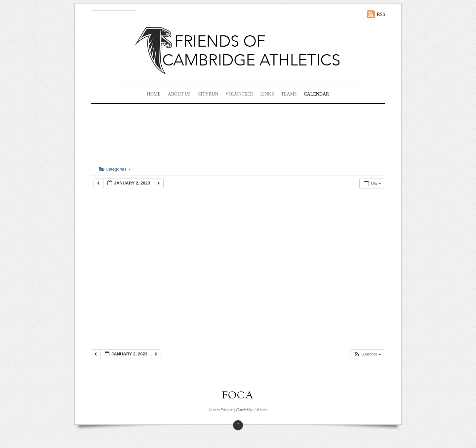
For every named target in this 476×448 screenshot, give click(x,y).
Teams (289, 94)
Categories (115, 169)
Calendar (316, 94)
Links (267, 94)
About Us (179, 94)
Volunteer (239, 94)
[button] (367, 354)
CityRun (208, 94)
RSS (381, 14)
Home (154, 94)
